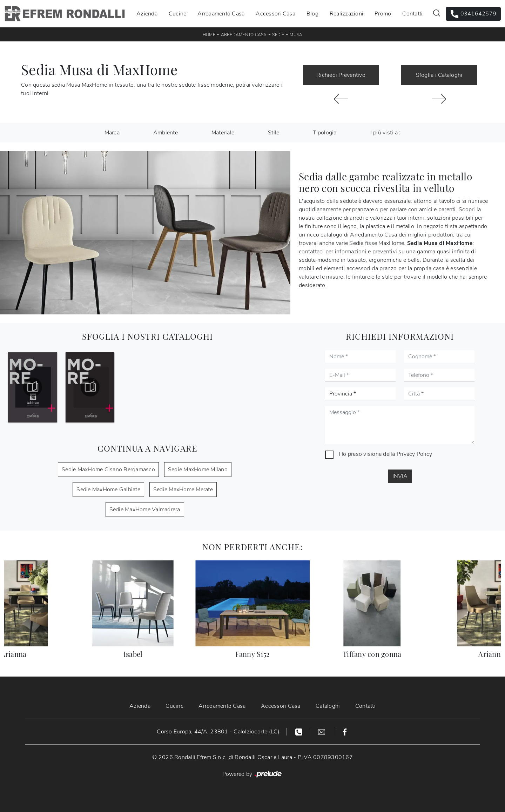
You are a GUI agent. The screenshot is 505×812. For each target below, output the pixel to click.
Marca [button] (112, 133)
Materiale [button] (223, 133)
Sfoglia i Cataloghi (439, 75)
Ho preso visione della (385, 454)
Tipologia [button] (325, 133)
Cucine (178, 14)
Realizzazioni (346, 14)
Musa (296, 35)
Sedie (278, 35)
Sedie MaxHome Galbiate (108, 490)
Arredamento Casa (221, 14)
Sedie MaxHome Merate (183, 490)
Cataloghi (328, 706)
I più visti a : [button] (386, 133)
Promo (383, 14)
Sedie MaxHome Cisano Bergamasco (108, 470)
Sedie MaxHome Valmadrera (145, 510)
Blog (312, 14)
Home (209, 35)
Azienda (147, 14)
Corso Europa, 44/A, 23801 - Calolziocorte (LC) (218, 732)
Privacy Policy (415, 454)
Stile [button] (274, 133)
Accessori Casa (275, 14)
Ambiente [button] (166, 133)
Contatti (412, 14)
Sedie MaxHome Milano (198, 470)
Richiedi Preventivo (341, 75)
